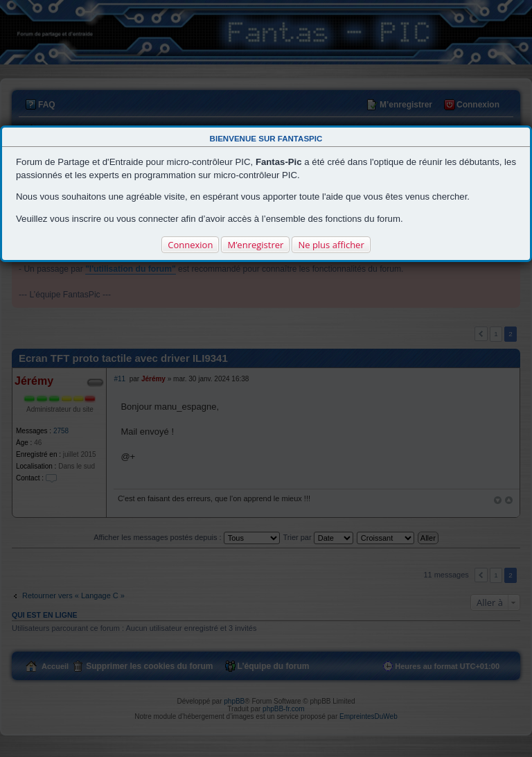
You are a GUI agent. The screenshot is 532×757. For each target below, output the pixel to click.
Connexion (190, 245)
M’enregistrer (255, 245)
